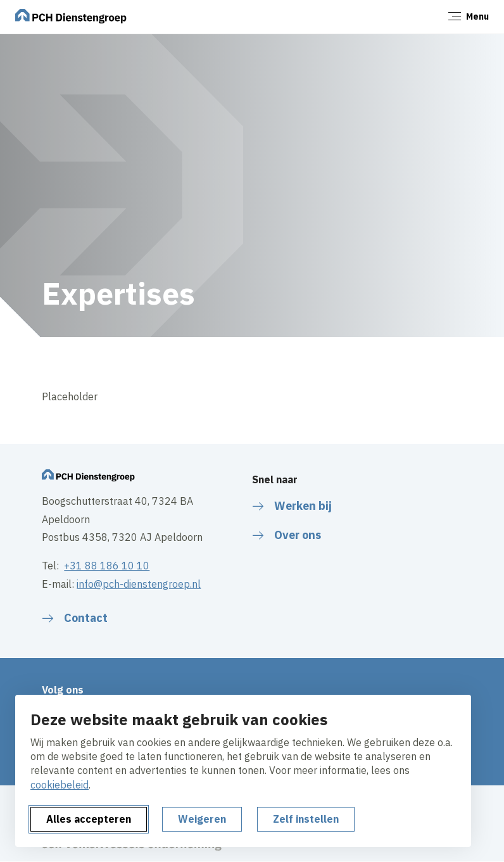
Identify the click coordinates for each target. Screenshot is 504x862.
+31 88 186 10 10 (107, 566)
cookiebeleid (60, 785)
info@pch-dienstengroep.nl (139, 584)
